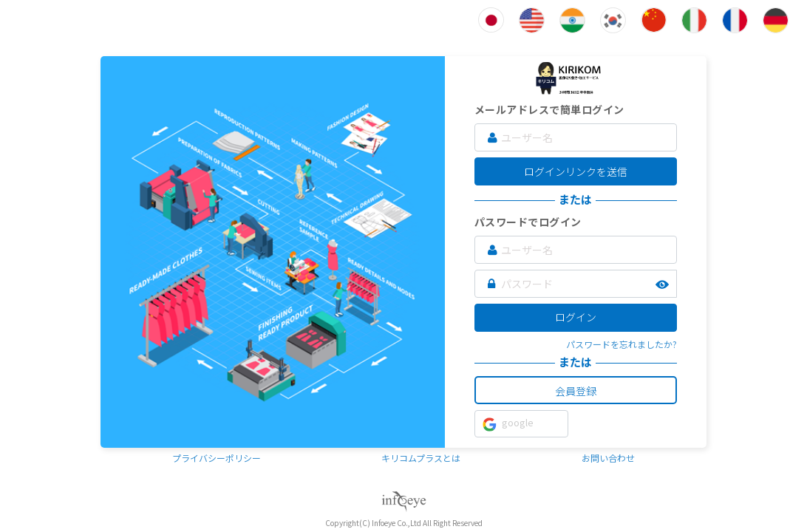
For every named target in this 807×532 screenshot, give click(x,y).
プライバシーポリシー (217, 458)
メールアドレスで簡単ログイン (549, 109)
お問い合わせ (608, 458)
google (508, 423)
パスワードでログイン (528, 222)
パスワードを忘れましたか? (622, 344)
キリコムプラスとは (421, 458)
